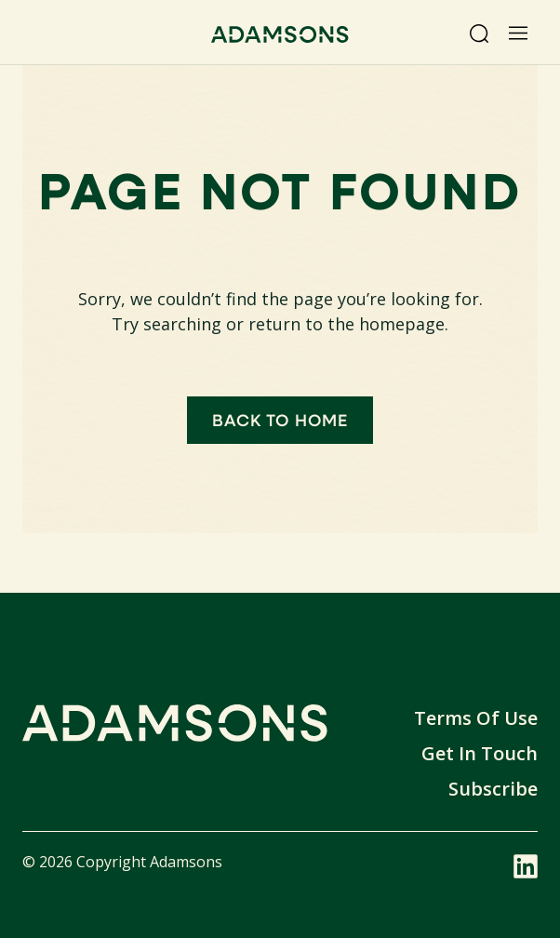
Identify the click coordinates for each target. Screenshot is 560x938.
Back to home (280, 420)
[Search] (479, 33)
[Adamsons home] (280, 37)
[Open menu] (518, 33)
